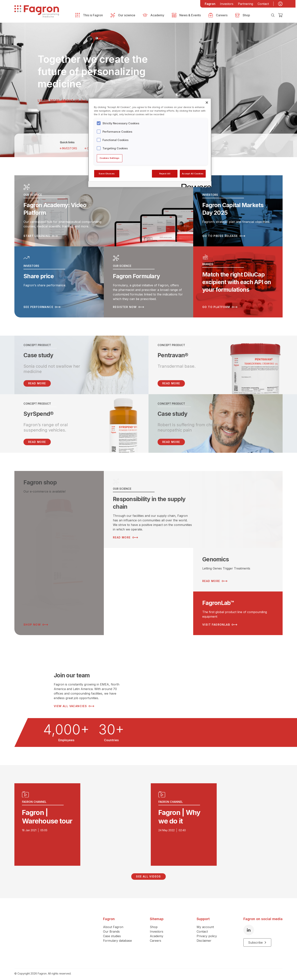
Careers (156, 938)
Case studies (112, 933)
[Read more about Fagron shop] (59, 550)
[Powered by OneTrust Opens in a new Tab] (195, 185)
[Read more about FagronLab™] (238, 610)
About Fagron (113, 924)
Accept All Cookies (193, 174)
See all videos (148, 873)
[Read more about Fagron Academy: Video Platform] (104, 210)
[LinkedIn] (249, 927)
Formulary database (117, 938)
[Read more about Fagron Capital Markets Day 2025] (238, 210)
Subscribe (257, 939)
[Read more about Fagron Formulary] (148, 280)
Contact (263, 4)
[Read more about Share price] (59, 280)
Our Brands (111, 928)
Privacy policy (207, 933)
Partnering (245, 4)
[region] (150, 143)
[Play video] (80, 822)
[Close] (207, 103)
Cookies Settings (109, 158)
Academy (157, 933)
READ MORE (37, 380)
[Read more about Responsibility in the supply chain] (193, 506)
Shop (154, 924)
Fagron (210, 4)
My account (205, 924)
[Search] (273, 15)
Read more (171, 380)
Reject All (165, 174)
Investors (227, 4)
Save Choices (107, 174)
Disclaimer (204, 938)
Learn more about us (62, 100)
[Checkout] (280, 15)
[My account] (280, 4)
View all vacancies (74, 703)
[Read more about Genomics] (238, 567)
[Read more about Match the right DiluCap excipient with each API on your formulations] (238, 280)
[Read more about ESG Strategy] (148, 588)
